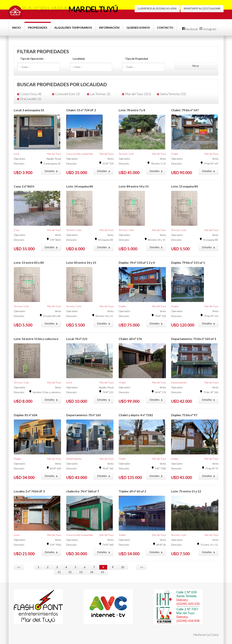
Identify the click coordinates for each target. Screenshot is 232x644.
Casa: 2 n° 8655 (24, 186)
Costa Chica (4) (31, 94)
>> (141, 567)
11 (59, 572)
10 (123, 567)
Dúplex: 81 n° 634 (26, 415)
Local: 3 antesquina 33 (29, 110)
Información (109, 27)
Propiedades (38, 27)
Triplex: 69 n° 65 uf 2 (132, 491)
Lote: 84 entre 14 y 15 (134, 186)
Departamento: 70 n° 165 (84, 415)
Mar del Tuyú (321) (138, 94)
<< (19, 567)
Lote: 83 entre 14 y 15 (81, 263)
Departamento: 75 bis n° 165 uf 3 (194, 339)
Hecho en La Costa (206, 635)
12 (70, 572)
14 (92, 572)
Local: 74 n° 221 (77, 339)
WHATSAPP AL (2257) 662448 (202, 8)
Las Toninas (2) (100, 94)
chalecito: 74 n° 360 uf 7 (83, 491)
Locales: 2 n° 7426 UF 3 (29, 491)
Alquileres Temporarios (73, 27)
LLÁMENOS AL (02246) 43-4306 (157, 8)
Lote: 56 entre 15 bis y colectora (36, 339)
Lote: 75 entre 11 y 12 (186, 491)
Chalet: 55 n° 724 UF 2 (81, 110)
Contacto (165, 27)
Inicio (17, 27)
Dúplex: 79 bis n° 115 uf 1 (188, 263)
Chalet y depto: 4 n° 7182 (136, 415)
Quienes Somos (138, 27)
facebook (190, 29)
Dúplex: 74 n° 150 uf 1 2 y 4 (137, 263)
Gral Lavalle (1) (31, 99)
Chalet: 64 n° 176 (130, 339)
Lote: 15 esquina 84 (184, 186)
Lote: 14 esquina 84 (80, 186)
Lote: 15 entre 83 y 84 (29, 263)
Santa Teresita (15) (173, 94)
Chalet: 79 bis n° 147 (185, 110)
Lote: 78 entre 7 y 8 (132, 110)
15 (103, 572)
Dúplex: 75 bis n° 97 (184, 415)
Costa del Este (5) (67, 94)
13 (81, 572)
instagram (208, 29)
